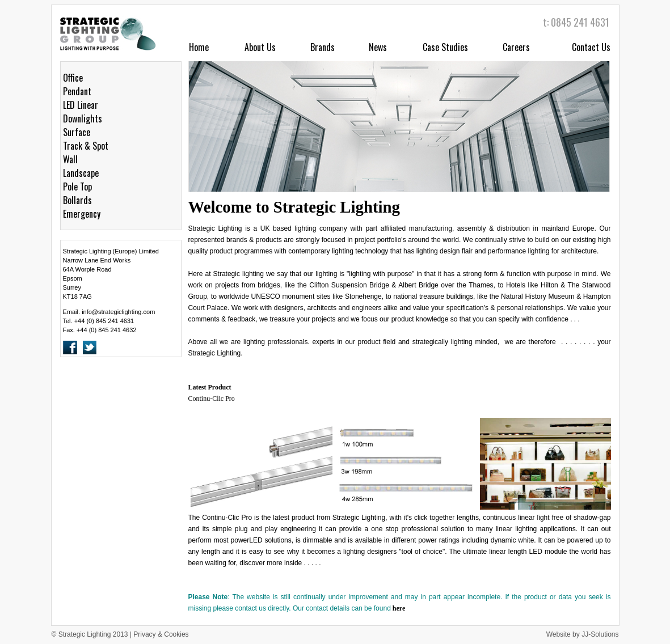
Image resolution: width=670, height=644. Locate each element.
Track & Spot (86, 146)
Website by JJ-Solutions (583, 634)
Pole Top (77, 187)
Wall (70, 159)
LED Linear (81, 105)
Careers (516, 47)
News (378, 47)
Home (199, 47)
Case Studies (445, 47)
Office (73, 78)
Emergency (82, 214)
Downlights (83, 118)
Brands (323, 47)
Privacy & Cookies (161, 634)
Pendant (77, 91)
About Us (260, 47)
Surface (77, 132)
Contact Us (591, 47)
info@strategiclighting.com (118, 312)
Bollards (77, 200)
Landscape (81, 173)
